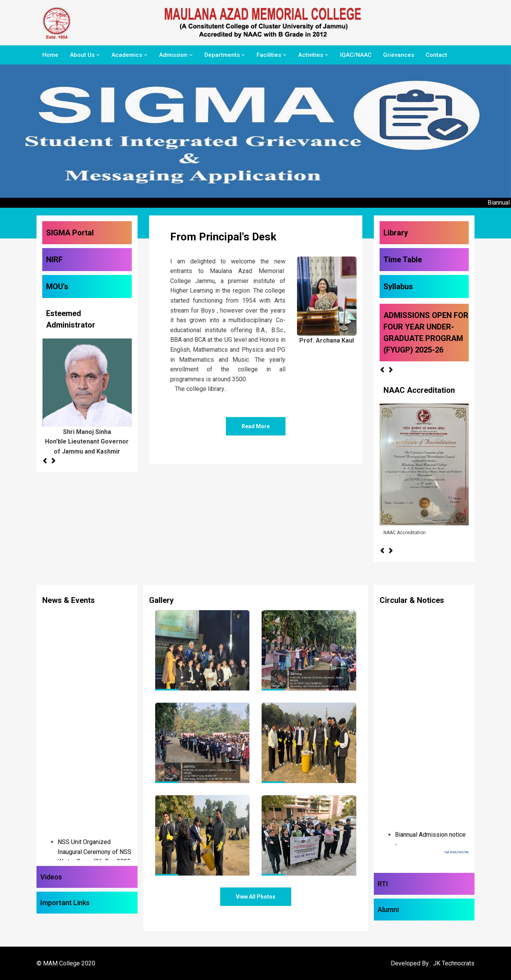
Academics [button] (129, 55)
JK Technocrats (454, 963)
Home (50, 55)
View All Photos (256, 897)
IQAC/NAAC (356, 55)
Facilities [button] (272, 55)
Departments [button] (225, 55)
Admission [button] (176, 55)
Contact (436, 55)
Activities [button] (313, 55)
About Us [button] (85, 55)
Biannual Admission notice (430, 840)
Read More (256, 426)
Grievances (399, 55)
